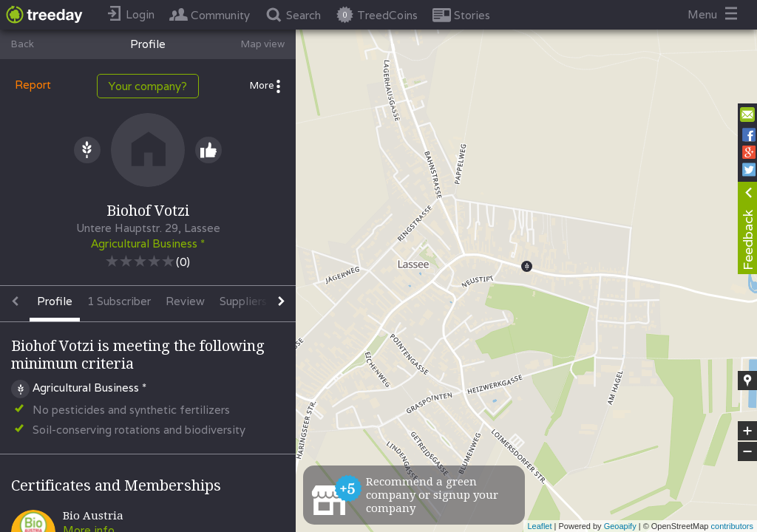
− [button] (747, 451)
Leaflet (539, 526)
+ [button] (748, 431)
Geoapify (620, 526)
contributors (732, 526)
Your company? (148, 86)
